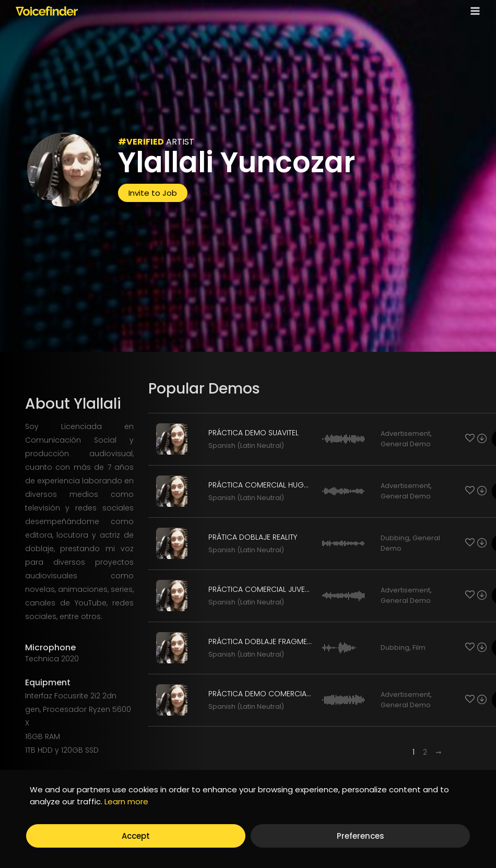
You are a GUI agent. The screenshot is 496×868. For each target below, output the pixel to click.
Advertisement (405, 433)
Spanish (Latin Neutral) (246, 445)
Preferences (361, 836)
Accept (136, 836)
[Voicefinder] (47, 11)
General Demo (406, 444)
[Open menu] (473, 11)
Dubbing (395, 538)
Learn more (126, 801)
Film (419, 647)
